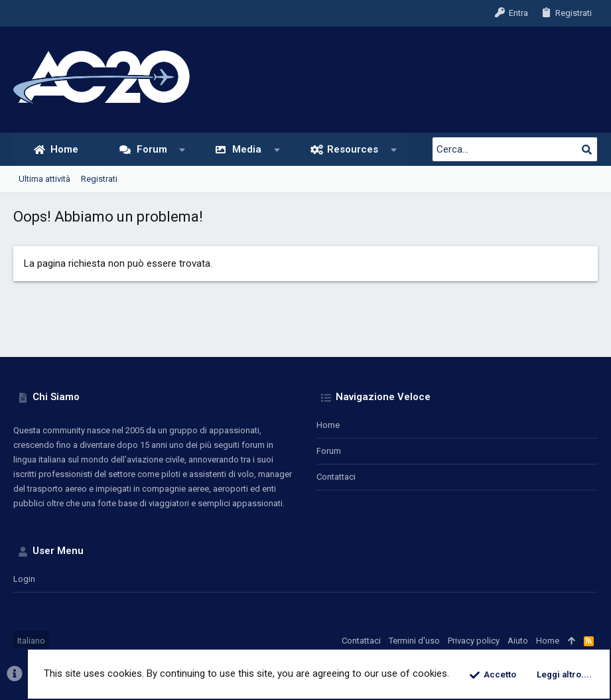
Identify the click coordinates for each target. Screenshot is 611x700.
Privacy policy (474, 641)
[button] (182, 150)
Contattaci (336, 477)
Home (328, 425)
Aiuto (518, 641)
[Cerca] (515, 149)
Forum (329, 451)
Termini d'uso (414, 641)
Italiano (31, 641)
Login (24, 579)
